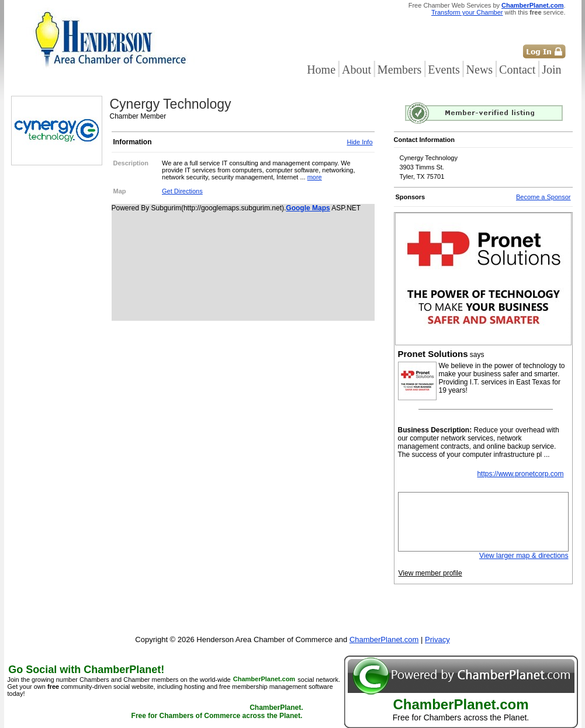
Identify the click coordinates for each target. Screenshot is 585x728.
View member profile (430, 573)
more (315, 177)
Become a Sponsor (544, 197)
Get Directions (182, 191)
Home (321, 70)
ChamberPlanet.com (532, 5)
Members (400, 70)
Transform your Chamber (467, 12)
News (480, 70)
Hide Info (359, 142)
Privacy (437, 639)
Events (444, 70)
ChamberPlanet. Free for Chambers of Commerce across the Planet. (217, 712)
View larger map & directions (524, 556)
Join (551, 70)
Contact (517, 70)
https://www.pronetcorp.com (520, 474)
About (356, 70)
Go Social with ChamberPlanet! (86, 670)
